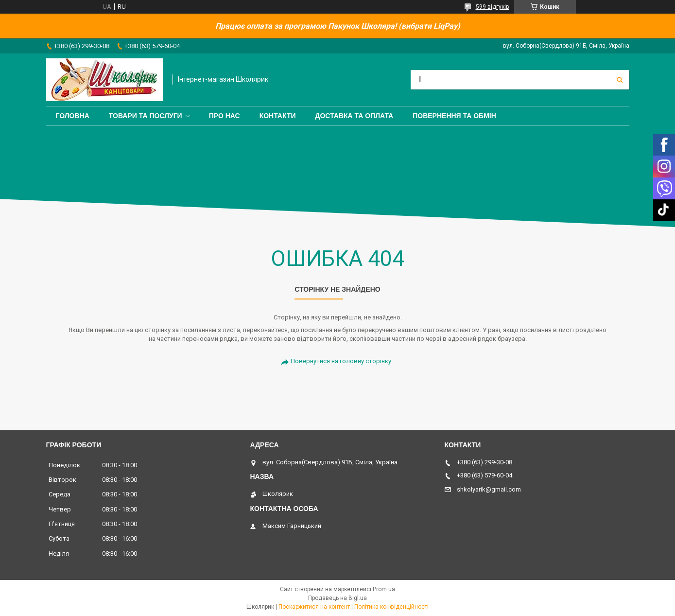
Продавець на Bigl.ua (337, 598)
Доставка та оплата (355, 116)
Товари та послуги (146, 116)
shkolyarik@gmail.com (489, 489)
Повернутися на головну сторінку (341, 361)
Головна (73, 116)
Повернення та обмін (454, 116)
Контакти (278, 116)
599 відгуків (493, 7)
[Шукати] (620, 80)
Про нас (225, 116)
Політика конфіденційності (391, 607)
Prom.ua (384, 589)
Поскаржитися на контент (314, 607)
